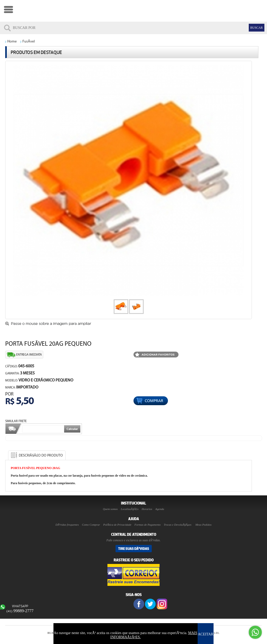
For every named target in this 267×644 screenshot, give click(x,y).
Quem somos (110, 509)
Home (12, 42)
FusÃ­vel (29, 42)
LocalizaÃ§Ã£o (130, 509)
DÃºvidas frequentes (67, 525)
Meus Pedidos (203, 525)
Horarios (147, 509)
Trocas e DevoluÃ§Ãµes (178, 525)
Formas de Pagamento (148, 525)
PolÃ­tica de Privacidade (117, 525)
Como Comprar (91, 525)
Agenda (160, 509)
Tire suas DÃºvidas (134, 549)
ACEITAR (206, 634)
